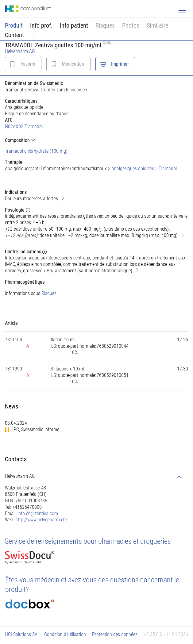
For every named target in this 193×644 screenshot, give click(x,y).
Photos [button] (131, 25)
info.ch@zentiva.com (38, 514)
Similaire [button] (157, 25)
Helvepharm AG (20, 51)
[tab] (96, 140)
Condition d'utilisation (65, 634)
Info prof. (41, 25)
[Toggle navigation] (182, 10)
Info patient (74, 25)
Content (14, 35)
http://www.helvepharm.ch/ (41, 520)
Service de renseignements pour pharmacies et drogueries (88, 541)
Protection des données (115, 634)
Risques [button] (105, 25)
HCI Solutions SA (21, 634)
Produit (14, 25)
